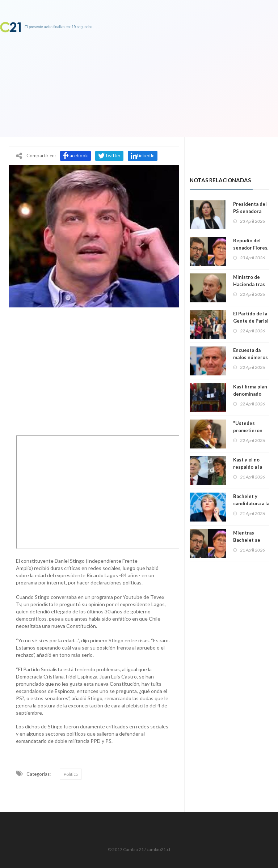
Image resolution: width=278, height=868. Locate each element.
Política (71, 774)
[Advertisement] (94, 370)
